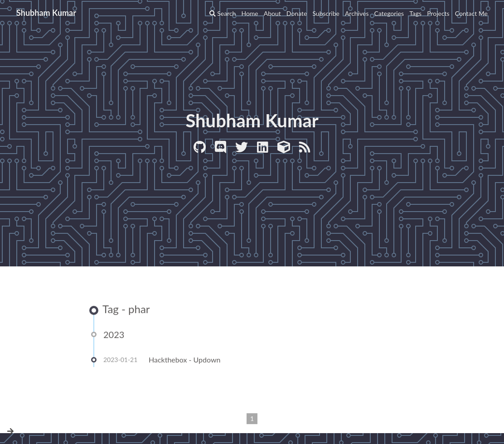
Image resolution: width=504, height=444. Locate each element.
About (272, 13)
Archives (357, 13)
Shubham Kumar (46, 13)
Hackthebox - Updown (185, 360)
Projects (438, 13)
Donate (297, 13)
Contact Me (471, 13)
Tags (415, 13)
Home (250, 13)
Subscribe (326, 13)
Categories (389, 13)
